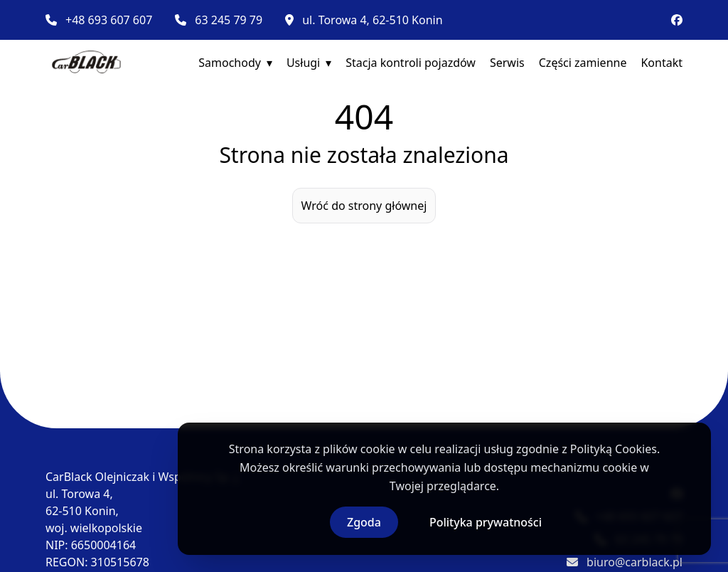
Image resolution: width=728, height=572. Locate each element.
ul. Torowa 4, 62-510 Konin (372, 20)
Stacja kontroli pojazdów (411, 63)
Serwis (507, 63)
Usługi (303, 63)
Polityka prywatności (486, 522)
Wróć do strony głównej (364, 206)
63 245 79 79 (229, 20)
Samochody (230, 63)
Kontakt (662, 63)
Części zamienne (583, 63)
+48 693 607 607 (109, 20)
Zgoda (364, 522)
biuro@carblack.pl (635, 562)
